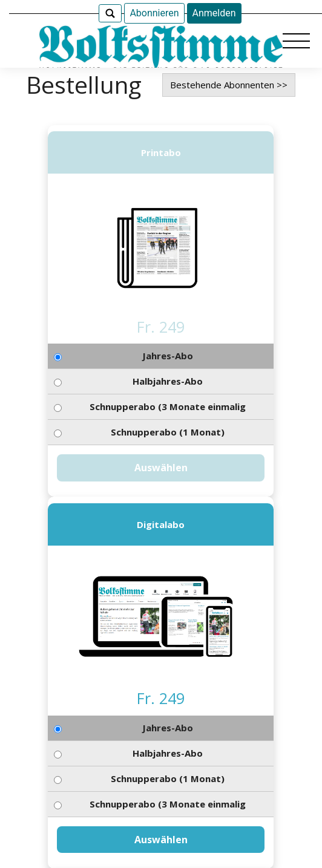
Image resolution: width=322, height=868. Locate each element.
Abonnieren (154, 13)
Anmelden (214, 13)
